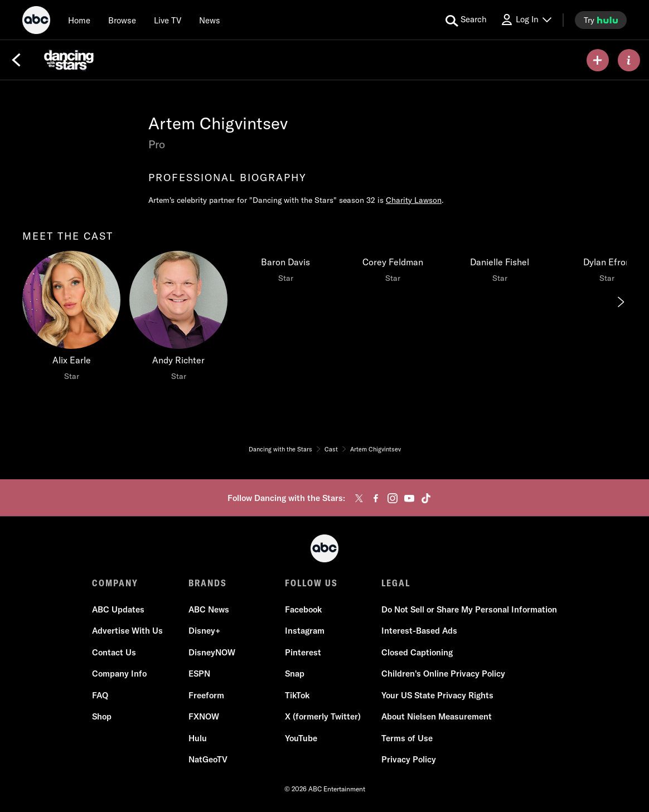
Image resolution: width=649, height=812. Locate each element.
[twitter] (359, 498)
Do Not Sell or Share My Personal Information (469, 609)
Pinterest (303, 652)
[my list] (598, 60)
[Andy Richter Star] (178, 319)
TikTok (297, 695)
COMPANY (115, 583)
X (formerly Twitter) (323, 716)
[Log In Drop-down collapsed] (526, 20)
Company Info (119, 674)
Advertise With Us (127, 631)
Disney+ (204, 631)
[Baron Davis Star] (285, 270)
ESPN (199, 674)
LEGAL (396, 583)
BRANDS (208, 583)
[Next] (620, 302)
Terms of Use (407, 738)
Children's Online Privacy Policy (443, 674)
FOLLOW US (311, 583)
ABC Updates (118, 609)
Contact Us (114, 652)
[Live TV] (168, 20)
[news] (210, 20)
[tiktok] (426, 498)
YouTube (301, 738)
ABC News (209, 609)
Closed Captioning (417, 652)
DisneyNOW (212, 652)
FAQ (100, 695)
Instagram (305, 631)
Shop (102, 716)
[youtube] (409, 498)
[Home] (79, 20)
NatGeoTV (208, 759)
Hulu (198, 738)
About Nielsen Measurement (437, 716)
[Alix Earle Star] (71, 319)
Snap (295, 674)
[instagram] (393, 498)
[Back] (16, 60)
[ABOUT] (629, 60)
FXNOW (204, 716)
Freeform (206, 695)
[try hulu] (601, 20)
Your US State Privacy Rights (437, 695)
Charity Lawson (414, 200)
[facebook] (376, 498)
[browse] (122, 20)
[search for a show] (466, 20)
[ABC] (36, 22)
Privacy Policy (409, 759)
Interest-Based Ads (419, 631)
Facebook (303, 609)
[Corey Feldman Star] (393, 270)
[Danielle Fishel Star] (500, 270)
